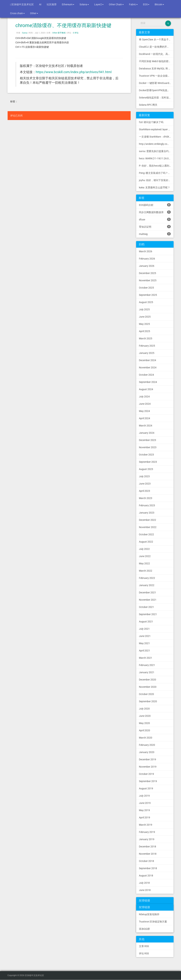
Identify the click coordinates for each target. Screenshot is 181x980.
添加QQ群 (144, 929)
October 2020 (146, 694)
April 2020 (144, 730)
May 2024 (144, 411)
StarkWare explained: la (156, 129)
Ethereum (68, 4)
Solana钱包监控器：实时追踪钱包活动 (156, 98)
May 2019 (144, 810)
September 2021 (148, 614)
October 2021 (146, 607)
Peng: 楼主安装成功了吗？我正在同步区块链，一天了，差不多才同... (156, 173)
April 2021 (144, 651)
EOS (146, 4)
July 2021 (144, 629)
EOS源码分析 (155, 205)
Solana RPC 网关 (148, 105)
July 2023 (144, 476)
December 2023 (148, 440)
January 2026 (147, 266)
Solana (84, 4)
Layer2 (99, 4)
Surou (25, 33)
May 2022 (144, 563)
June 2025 (145, 317)
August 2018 (146, 876)
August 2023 (146, 469)
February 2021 (147, 665)
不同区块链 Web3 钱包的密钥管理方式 (156, 61)
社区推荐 (52, 4)
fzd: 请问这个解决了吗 (151, 122)
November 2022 (148, 527)
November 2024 (148, 367)
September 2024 (148, 382)
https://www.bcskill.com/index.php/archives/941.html (74, 72)
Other (34, 13)
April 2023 (144, 491)
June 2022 (145, 556)
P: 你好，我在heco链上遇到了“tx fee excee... (156, 166)
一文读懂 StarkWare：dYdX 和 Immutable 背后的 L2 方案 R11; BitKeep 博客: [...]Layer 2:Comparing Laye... (156, 137)
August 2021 (146, 622)
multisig (155, 234)
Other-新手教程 (59, 33)
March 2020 (146, 738)
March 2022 (146, 571)
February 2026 (147, 259)
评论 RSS (144, 953)
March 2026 (146, 251)
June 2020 (145, 716)
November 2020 (148, 687)
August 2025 (146, 302)
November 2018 (148, 854)
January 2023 (147, 513)
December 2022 (148, 520)
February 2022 (147, 578)
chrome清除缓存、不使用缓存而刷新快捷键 (63, 25)
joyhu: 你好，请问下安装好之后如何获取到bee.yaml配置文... (156, 180)
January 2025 (147, 353)
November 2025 (148, 280)
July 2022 (144, 549)
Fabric (133, 4)
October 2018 (146, 861)
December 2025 (148, 273)
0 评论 (76, 33)
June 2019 (145, 803)
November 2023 (148, 447)
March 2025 (146, 338)
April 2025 (144, 331)
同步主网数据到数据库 (155, 212)
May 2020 (144, 723)
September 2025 (148, 295)
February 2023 (147, 505)
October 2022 (146, 534)
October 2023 (146, 455)
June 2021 (145, 636)
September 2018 (148, 868)
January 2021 (147, 672)
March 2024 (146, 426)
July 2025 (144, 309)
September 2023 (148, 462)
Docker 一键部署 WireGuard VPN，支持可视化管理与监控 (156, 83)
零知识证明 (155, 227)
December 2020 (148, 680)
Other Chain (116, 4)
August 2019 (146, 788)
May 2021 (144, 643)
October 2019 (146, 774)
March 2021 (146, 658)
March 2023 (146, 498)
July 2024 (144, 397)
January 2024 (147, 433)
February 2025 (147, 346)
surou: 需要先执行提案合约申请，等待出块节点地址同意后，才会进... (156, 151)
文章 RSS (144, 946)
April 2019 (144, 817)
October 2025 (146, 288)
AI (40, 4)
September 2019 (148, 781)
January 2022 (147, 585)
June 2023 (145, 484)
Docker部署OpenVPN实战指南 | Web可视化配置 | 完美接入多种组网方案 (156, 90)
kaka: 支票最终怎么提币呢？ (154, 187)
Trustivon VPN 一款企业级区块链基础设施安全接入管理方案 (156, 76)
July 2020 (144, 709)
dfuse (155, 219)
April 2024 (144, 418)
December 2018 (148, 847)
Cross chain (17, 13)
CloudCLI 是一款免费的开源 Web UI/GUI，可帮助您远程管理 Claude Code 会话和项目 (156, 47)
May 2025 (144, 324)
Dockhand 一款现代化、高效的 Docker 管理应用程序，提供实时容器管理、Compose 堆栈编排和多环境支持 (156, 54)
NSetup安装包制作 (149, 914)
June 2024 (145, 404)
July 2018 (144, 883)
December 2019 (148, 759)
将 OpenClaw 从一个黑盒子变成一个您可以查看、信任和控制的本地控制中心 (156, 39)
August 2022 (146, 542)
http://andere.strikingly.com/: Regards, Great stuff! (156, 144)
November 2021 (148, 600)
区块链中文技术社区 (22, 5)
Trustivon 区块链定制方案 (153, 922)
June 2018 (145, 890)
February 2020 (147, 745)
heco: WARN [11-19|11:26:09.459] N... (156, 158)
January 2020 (147, 752)
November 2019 (148, 767)
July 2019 (144, 796)
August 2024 (146, 389)
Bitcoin (159, 4)
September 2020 (148, 701)
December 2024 (148, 360)
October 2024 (146, 375)
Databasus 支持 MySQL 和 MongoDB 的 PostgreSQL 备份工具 (156, 69)
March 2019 (146, 825)
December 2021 (148, 592)
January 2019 (147, 839)
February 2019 (147, 832)
